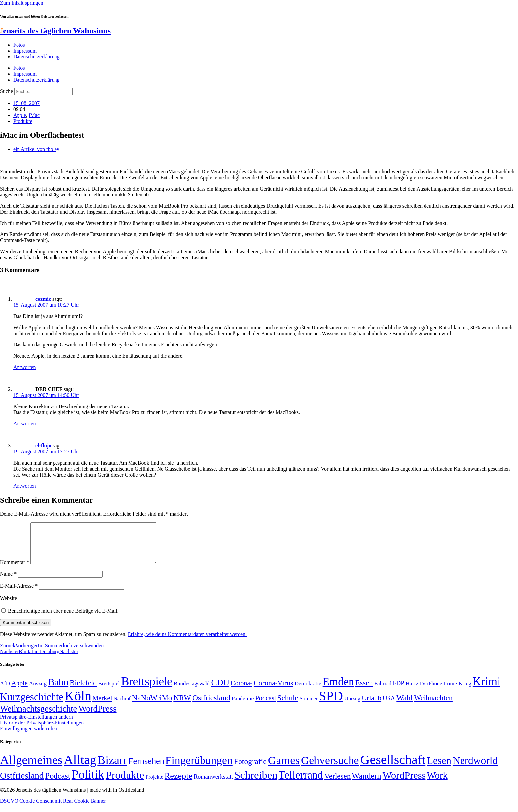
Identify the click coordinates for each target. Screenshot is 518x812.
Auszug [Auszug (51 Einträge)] (38, 691)
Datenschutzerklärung (36, 57)
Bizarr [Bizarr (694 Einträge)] (112, 768)
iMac (34, 115)
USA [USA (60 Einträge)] (389, 706)
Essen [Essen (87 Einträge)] (364, 691)
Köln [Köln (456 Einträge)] (78, 704)
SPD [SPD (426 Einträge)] (331, 704)
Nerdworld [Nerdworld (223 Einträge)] (475, 769)
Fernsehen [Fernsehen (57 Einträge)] (146, 769)
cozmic (43, 299)
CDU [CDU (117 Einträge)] (221, 690)
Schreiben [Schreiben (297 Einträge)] (256, 783)
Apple (20, 115)
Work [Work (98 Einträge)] (437, 783)
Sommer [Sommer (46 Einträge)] (309, 707)
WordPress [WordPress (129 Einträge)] (97, 717)
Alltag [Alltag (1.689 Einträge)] (80, 768)
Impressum (25, 51)
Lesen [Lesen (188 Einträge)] (439, 769)
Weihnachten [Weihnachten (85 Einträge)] (433, 706)
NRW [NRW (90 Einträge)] (182, 706)
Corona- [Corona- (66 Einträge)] (241, 691)
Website (8, 606)
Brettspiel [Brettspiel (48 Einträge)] (109, 691)
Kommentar (15, 570)
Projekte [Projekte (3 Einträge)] (154, 785)
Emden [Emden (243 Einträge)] (338, 689)
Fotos (19, 45)
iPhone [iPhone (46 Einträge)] (435, 691)
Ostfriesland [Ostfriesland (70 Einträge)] (22, 784)
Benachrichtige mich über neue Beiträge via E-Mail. (63, 619)
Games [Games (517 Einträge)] (284, 768)
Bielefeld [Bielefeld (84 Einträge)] (83, 691)
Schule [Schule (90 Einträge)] (288, 706)
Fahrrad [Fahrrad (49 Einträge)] (383, 691)
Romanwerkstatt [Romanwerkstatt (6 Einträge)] (213, 785)
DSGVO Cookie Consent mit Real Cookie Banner (53, 809)
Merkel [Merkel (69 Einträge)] (102, 706)
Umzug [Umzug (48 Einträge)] (352, 706)
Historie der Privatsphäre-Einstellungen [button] (42, 731)
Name (8, 582)
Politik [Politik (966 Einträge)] (88, 782)
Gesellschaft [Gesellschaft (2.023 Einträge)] (393, 768)
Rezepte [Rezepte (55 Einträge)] (178, 784)
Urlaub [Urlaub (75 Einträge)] (371, 706)
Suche (6, 91)
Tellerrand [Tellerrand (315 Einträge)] (301, 783)
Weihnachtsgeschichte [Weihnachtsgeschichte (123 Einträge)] (38, 717)
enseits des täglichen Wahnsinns (55, 31)
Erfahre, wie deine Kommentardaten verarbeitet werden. (187, 642)
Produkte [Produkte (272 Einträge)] (125, 783)
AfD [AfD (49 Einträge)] (5, 691)
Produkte (23, 121)
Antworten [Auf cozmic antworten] (24, 367)
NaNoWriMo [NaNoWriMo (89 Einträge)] (152, 706)
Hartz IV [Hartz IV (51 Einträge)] (416, 691)
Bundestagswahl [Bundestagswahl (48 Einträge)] (192, 691)
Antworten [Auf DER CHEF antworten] (24, 424)
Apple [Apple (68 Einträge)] (19, 691)
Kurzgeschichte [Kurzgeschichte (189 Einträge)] (32, 705)
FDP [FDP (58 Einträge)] (398, 691)
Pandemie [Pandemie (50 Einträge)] (243, 706)
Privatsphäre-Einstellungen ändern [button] (37, 725)
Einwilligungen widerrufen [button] (29, 737)
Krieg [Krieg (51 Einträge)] (465, 691)
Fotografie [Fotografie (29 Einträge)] (250, 769)
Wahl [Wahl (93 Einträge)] (405, 706)
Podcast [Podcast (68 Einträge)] (265, 706)
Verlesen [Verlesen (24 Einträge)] (337, 784)
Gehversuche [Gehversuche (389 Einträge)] (330, 768)
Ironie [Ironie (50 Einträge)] (450, 691)
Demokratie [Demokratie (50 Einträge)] (308, 691)
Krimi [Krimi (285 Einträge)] (487, 689)
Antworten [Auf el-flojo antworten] (24, 486)
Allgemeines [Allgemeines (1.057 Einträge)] (31, 768)
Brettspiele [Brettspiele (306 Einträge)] (147, 689)
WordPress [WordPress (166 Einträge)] (404, 783)
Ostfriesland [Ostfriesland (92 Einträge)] (211, 706)
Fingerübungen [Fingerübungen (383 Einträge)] (199, 768)
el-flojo (43, 446)
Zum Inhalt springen (22, 3)
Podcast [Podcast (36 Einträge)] (57, 784)
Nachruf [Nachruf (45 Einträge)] (122, 706)
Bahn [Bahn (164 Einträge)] (58, 690)
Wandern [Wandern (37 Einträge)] (366, 784)
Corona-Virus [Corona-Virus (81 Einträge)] (274, 691)
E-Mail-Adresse (19, 594)
